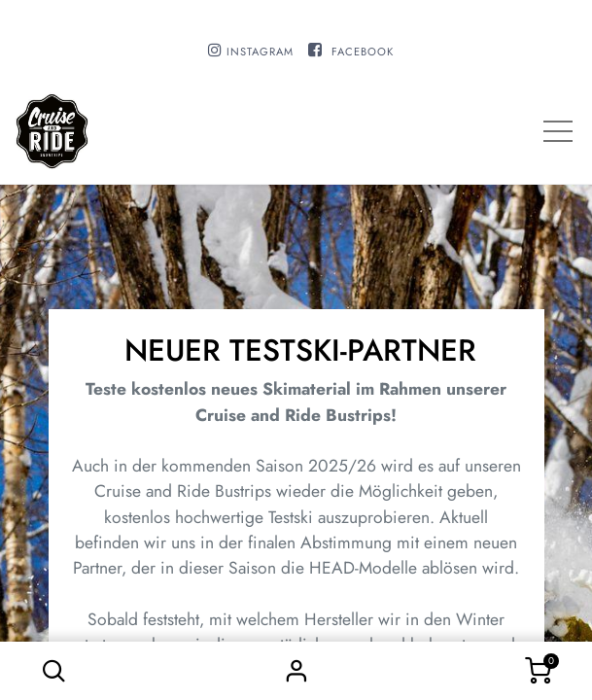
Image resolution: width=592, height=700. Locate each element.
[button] (53, 671)
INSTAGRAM (260, 52)
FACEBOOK (363, 52)
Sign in (296, 671)
